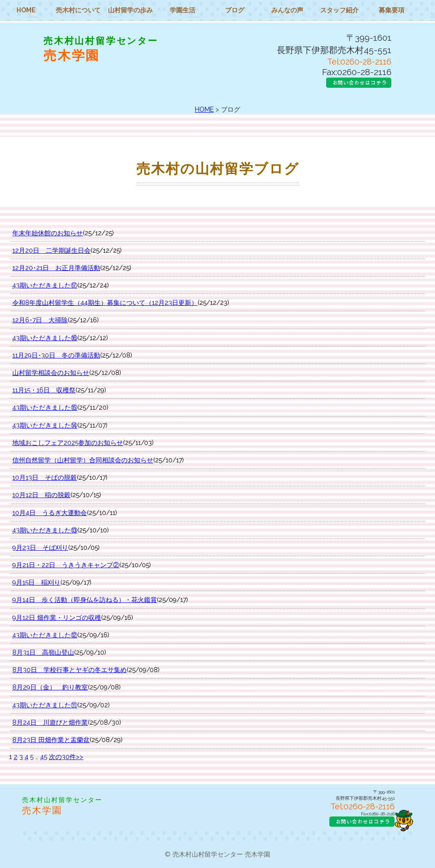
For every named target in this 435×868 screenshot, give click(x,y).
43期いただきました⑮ (45, 407)
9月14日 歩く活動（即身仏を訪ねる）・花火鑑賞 (85, 600)
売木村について (78, 10)
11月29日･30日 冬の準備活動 (56, 355)
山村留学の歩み (130, 10)
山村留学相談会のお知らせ (51, 373)
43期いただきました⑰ (45, 285)
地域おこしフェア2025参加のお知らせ (68, 443)
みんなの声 (287, 10)
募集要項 (392, 10)
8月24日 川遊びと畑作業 (50, 722)
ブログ (235, 10)
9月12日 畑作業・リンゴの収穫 (57, 618)
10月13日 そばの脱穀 (45, 477)
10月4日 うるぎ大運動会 (50, 513)
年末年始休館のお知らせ (48, 233)
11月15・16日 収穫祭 (44, 390)
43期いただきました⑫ (45, 635)
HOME (26, 10)
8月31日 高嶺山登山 (43, 652)
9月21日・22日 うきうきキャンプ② (66, 565)
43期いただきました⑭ (45, 425)
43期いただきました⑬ (45, 530)
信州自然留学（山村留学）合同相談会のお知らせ (83, 460)
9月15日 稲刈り (36, 582)
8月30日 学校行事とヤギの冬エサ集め (70, 670)
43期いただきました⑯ (45, 338)
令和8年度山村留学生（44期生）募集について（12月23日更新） (105, 303)
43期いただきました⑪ (45, 705)
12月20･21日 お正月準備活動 (56, 268)
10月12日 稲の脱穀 (41, 495)
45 (44, 757)
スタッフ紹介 (339, 10)
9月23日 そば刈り (40, 548)
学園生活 (183, 10)
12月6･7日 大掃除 (40, 320)
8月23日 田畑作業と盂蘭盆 (51, 740)
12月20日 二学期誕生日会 (51, 250)
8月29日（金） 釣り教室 (50, 687)
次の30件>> (66, 757)
